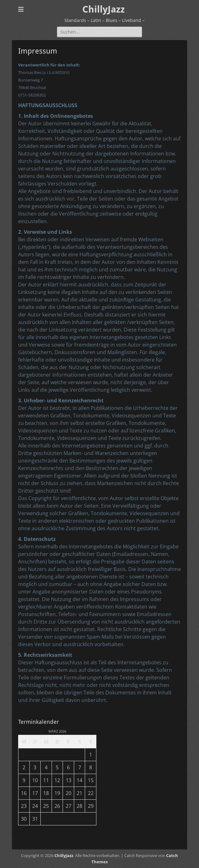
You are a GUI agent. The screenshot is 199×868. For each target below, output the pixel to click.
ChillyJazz (104, 9)
